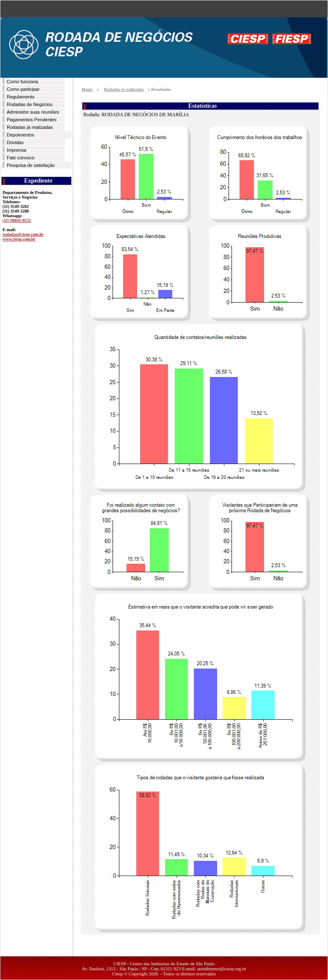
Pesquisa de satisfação (31, 165)
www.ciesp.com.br (19, 239)
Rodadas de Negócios (30, 104)
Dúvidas (15, 142)
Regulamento (21, 97)
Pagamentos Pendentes (32, 120)
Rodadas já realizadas (30, 127)
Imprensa (17, 150)
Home (87, 89)
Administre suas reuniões (33, 112)
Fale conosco (21, 158)
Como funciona (22, 82)
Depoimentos (21, 135)
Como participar (23, 89)
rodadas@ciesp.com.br (23, 234)
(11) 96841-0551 (17, 220)
